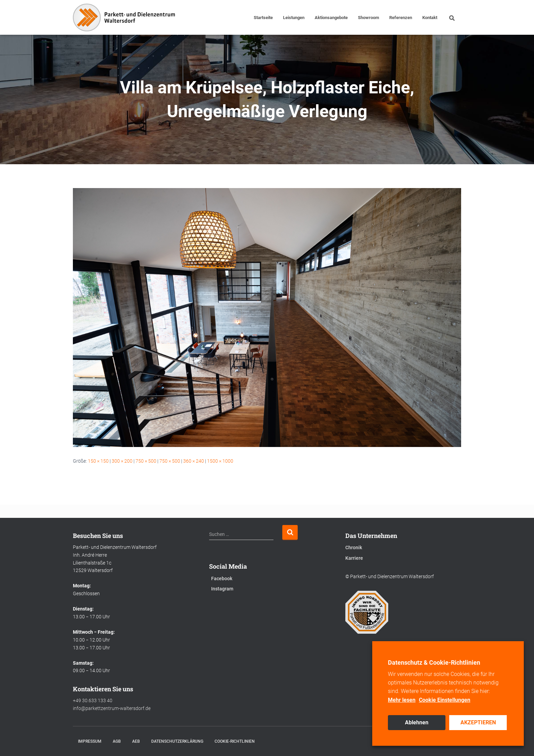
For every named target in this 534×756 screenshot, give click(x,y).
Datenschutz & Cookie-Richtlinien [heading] (434, 662)
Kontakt (430, 18)
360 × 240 (194, 461)
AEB (136, 741)
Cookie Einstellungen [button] (445, 700)
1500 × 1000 (220, 461)
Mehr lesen (402, 700)
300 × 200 (122, 461)
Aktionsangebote (331, 18)
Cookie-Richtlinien (235, 741)
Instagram (222, 589)
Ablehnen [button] (417, 722)
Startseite (263, 18)
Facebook (222, 578)
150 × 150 (98, 461)
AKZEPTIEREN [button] (478, 722)
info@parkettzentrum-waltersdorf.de (112, 708)
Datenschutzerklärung (177, 741)
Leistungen (294, 18)
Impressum (90, 741)
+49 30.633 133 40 (93, 700)
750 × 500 (146, 461)
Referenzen (401, 18)
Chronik (354, 547)
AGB (117, 741)
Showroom (368, 18)
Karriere (354, 558)
